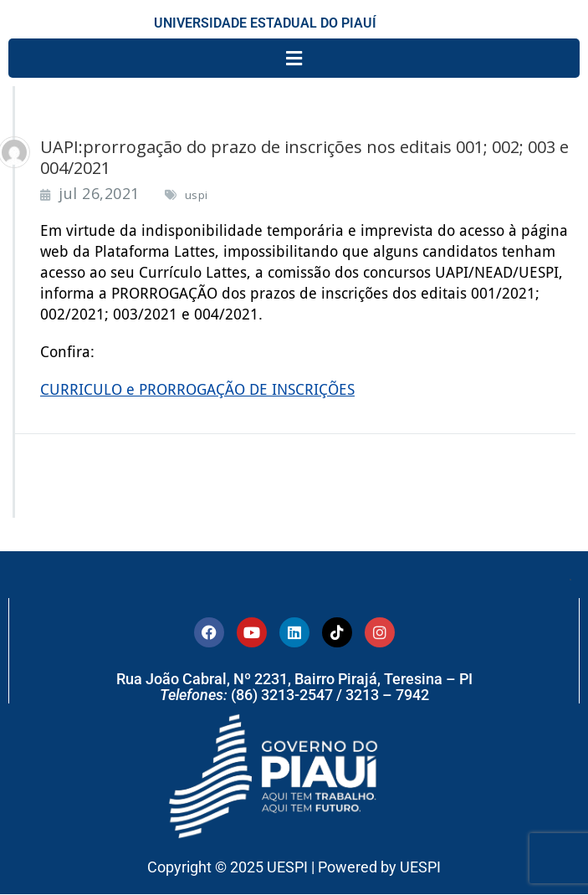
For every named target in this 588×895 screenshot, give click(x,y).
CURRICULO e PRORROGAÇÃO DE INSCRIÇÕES (197, 389)
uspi (197, 195)
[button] (294, 58)
